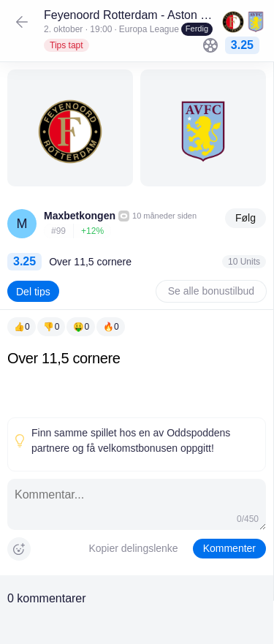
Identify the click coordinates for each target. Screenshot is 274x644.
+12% (92, 231)
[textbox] (137, 380)
